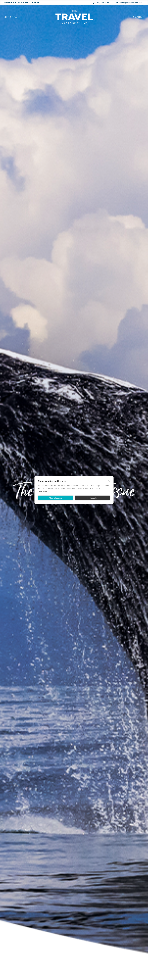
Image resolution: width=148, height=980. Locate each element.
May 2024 (10, 17)
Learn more (42, 491)
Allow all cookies (55, 498)
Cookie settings (92, 498)
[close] (109, 481)
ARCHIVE (139, 17)
